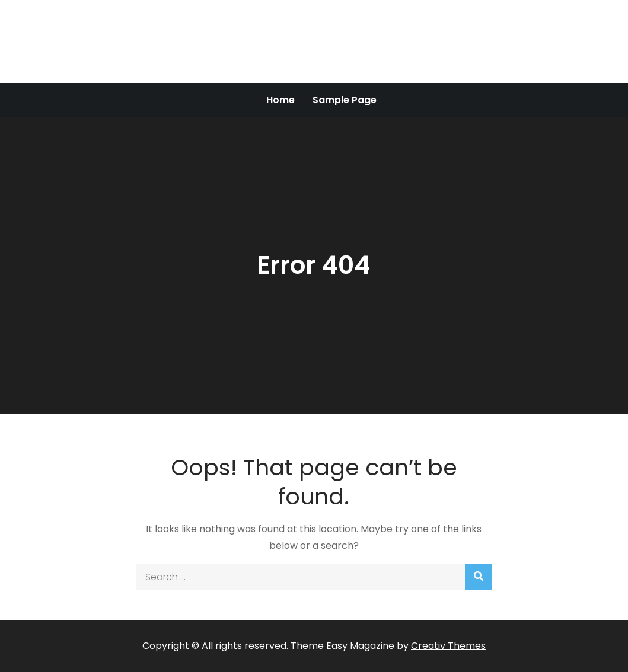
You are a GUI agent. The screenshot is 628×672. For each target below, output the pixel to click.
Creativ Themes (448, 646)
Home (280, 100)
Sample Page (345, 100)
